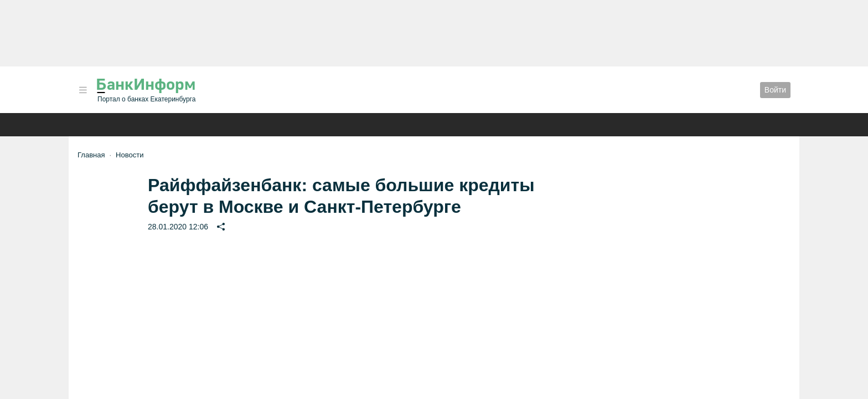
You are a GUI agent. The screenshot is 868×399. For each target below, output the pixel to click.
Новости (130, 155)
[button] (83, 90)
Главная (91, 155)
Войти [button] (775, 90)
